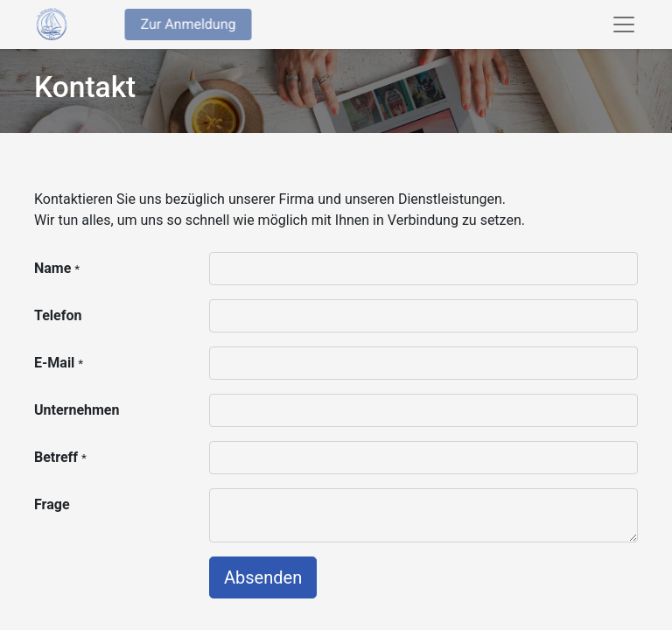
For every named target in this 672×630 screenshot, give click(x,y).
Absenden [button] (263, 577)
